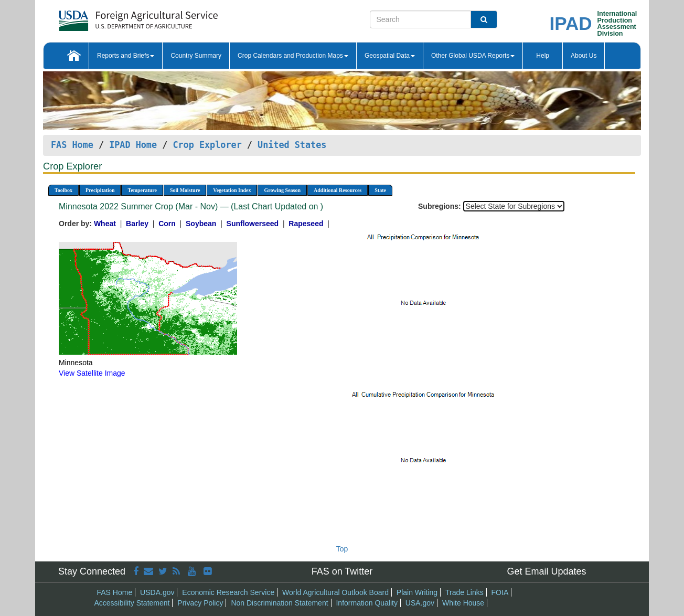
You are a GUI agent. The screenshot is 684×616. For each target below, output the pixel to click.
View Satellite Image (92, 373)
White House (463, 603)
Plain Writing (417, 592)
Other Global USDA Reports (473, 56)
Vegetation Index (232, 190)
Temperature (142, 190)
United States (292, 145)
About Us (584, 56)
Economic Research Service (228, 592)
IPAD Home (133, 145)
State (380, 190)
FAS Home (72, 145)
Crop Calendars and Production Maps (293, 56)
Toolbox (63, 190)
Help (543, 56)
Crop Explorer (207, 145)
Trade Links (464, 592)
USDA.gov (157, 592)
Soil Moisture (185, 190)
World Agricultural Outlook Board (335, 592)
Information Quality (367, 603)
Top (342, 549)
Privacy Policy (200, 603)
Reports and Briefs (126, 56)
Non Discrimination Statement (279, 603)
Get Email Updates (546, 571)
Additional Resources (338, 190)
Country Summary (196, 56)
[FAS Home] (112, 17)
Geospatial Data (390, 56)
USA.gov (420, 603)
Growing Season (282, 190)
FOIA (500, 592)
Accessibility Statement (132, 603)
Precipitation (100, 190)
